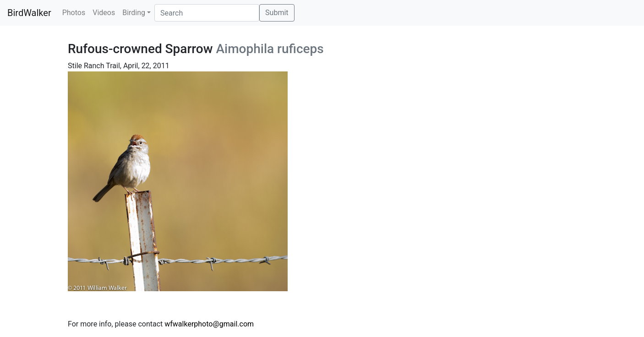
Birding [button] (134, 13)
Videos (104, 13)
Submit (277, 13)
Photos (74, 13)
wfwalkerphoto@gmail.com (209, 324)
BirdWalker (29, 13)
